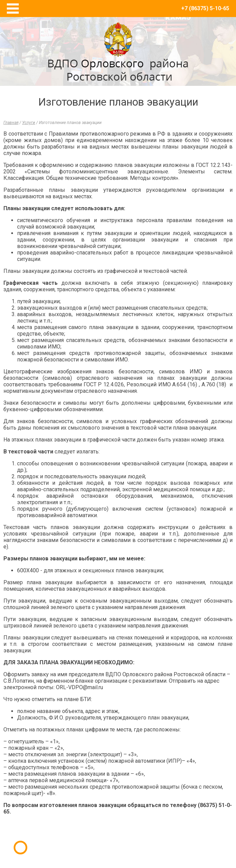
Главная (11, 123)
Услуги (29, 123)
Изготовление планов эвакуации (70, 123)
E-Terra (140, 837)
